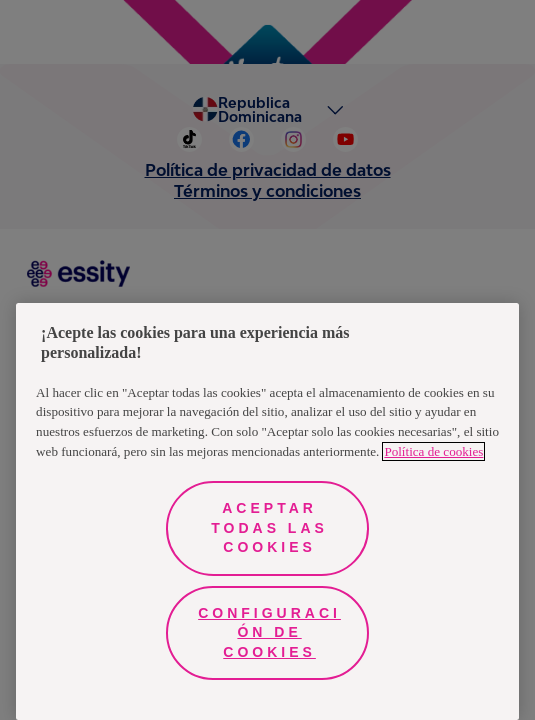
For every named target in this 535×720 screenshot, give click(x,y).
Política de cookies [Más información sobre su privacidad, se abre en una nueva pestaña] (433, 451)
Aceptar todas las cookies (269, 527)
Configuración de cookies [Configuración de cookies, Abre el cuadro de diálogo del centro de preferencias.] (269, 632)
